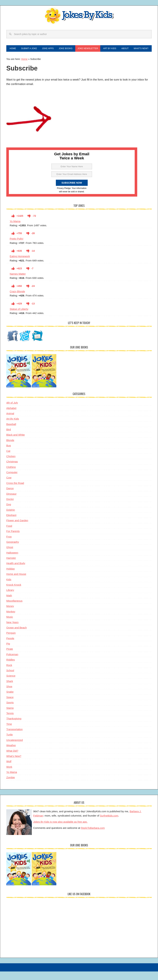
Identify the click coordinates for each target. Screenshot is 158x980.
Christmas (12, 471)
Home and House (16, 583)
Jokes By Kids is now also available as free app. (60, 831)
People (10, 647)
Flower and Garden (17, 530)
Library (10, 599)
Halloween (12, 562)
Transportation (14, 738)
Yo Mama (15, 230)
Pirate (10, 658)
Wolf (9, 771)
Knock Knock (14, 594)
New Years (12, 631)
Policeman (12, 663)
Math (9, 605)
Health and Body (16, 572)
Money (10, 615)
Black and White (15, 444)
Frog (9, 546)
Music (10, 626)
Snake (10, 701)
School (10, 680)
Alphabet (11, 417)
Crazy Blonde (17, 300)
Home (24, 68)
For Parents (13, 540)
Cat (8, 460)
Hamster (11, 567)
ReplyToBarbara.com (93, 837)
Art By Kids (13, 428)
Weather (11, 754)
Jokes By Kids (79, 16)
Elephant (11, 524)
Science (11, 685)
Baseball (11, 433)
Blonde (10, 449)
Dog (9, 514)
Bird (9, 439)
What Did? (12, 760)
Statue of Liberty (19, 318)
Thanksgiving (14, 728)
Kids (9, 588)
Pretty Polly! (17, 248)
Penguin (11, 642)
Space (10, 706)
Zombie (11, 787)
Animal (10, 423)
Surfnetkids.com (109, 825)
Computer (12, 481)
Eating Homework (20, 265)
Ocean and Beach (17, 637)
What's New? (14, 765)
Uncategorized (15, 749)
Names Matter (18, 283)
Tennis (10, 722)
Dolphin (11, 519)
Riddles (11, 669)
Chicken (11, 465)
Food (9, 535)
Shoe (9, 696)
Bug (9, 455)
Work (9, 776)
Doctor (10, 508)
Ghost (10, 556)
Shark (10, 690)
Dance (10, 498)
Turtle (10, 744)
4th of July (12, 412)
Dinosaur (11, 503)
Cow (9, 487)
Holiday (11, 578)
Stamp (10, 717)
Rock (9, 674)
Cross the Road (15, 492)
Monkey (11, 621)
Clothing (11, 476)
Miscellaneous (14, 610)
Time (9, 733)
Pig (8, 653)
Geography (13, 551)
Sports (10, 712)
